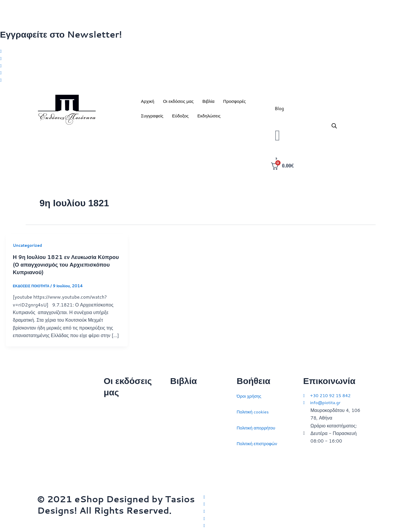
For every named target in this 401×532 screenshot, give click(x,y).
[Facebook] (200, 59)
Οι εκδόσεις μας (178, 104)
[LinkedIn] (200, 74)
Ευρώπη (179, 457)
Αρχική (148, 104)
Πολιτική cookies (254, 409)
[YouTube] (284, 525)
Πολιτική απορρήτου (258, 425)
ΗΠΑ (175, 473)
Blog (279, 111)
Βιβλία (208, 104)
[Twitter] (200, 51)
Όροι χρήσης (250, 393)
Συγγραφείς (152, 118)
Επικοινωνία (117, 437)
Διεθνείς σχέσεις (187, 393)
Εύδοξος (180, 118)
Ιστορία (178, 425)
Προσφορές (234, 104)
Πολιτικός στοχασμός (192, 441)
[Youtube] (200, 82)
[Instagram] (200, 67)
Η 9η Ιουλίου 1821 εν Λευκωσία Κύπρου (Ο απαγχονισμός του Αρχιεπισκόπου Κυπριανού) (58, 267)
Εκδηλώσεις (209, 118)
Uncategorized (29, 248)
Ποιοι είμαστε (117, 421)
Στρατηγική (182, 409)
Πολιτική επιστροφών (259, 441)
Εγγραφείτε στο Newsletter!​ (61, 34)
